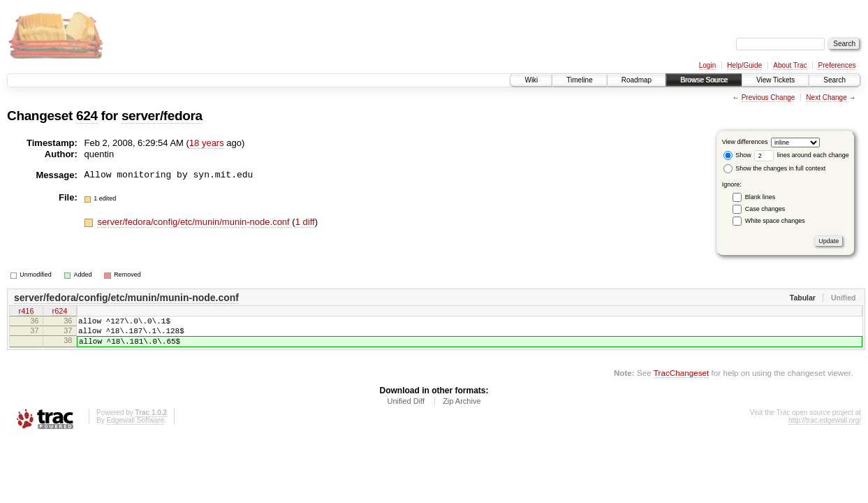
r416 (26, 312)
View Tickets (775, 80)
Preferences (837, 65)
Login (707, 65)
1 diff (305, 222)
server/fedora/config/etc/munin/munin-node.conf (194, 222)
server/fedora (162, 116)
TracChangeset (681, 381)
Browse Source (704, 80)
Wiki (531, 80)
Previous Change (768, 97)
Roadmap (637, 80)
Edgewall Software (135, 429)
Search (834, 80)
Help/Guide (744, 65)
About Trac (790, 65)
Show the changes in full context (775, 168)
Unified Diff (406, 409)
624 (87, 116)
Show (737, 155)
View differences (745, 142)
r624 (59, 312)
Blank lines (760, 197)
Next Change (826, 97)
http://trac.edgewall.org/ (825, 429)
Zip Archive (462, 409)
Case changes (765, 209)
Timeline (579, 80)
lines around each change (802, 155)
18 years (207, 143)
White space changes (775, 221)
